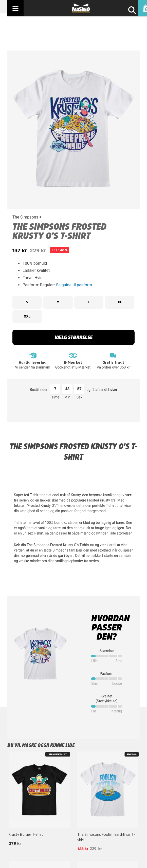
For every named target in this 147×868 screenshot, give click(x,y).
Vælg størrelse (73, 337)
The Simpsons (27, 217)
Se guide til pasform (74, 285)
